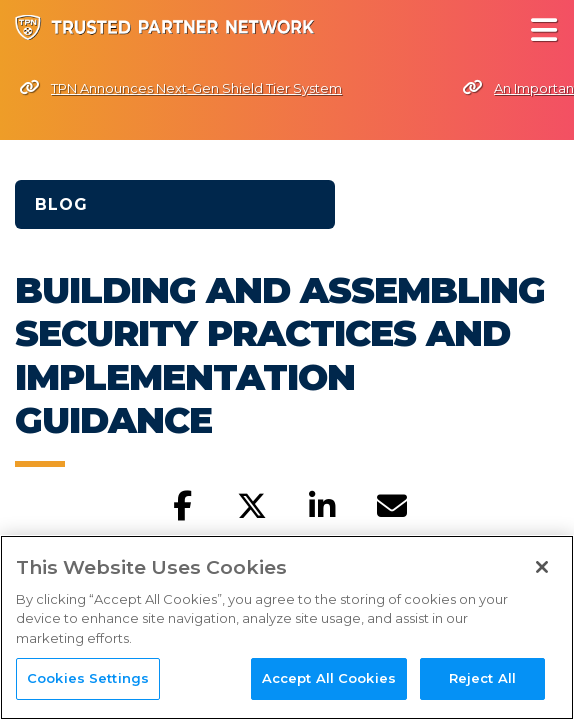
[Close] (542, 569)
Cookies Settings (88, 681)
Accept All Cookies (329, 681)
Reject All (482, 681)
